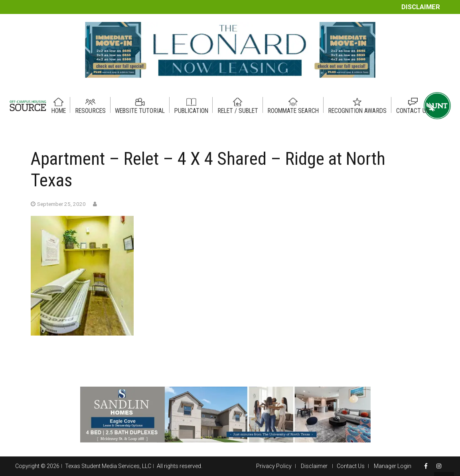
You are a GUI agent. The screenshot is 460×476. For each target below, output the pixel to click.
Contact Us (351, 466)
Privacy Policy (274, 466)
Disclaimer (421, 7)
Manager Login (393, 466)
